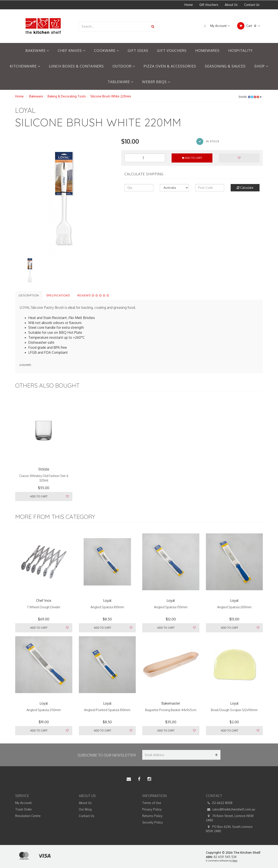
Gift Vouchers (209, 5)
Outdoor (124, 66)
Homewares (207, 51)
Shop (261, 66)
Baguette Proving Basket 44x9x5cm (171, 710)
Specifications (58, 295)
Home (189, 5)
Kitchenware (25, 66)
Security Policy (153, 822)
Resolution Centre (28, 816)
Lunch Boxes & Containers (76, 66)
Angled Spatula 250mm (44, 710)
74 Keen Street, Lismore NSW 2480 (230, 818)
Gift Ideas (138, 51)
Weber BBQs (156, 82)
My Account (216, 26)
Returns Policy (152, 816)
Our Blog (85, 809)
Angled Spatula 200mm (234, 607)
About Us (231, 5)
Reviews (93, 295)
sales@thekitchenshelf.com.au (231, 809)
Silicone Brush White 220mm (111, 96)
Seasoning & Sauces (225, 66)
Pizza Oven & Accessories (170, 66)
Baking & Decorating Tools (67, 96)
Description (29, 295)
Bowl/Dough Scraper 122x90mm (234, 710)
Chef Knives (72, 51)
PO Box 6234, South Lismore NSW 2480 (229, 829)
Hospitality (240, 51)
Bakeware (37, 51)
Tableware (121, 82)
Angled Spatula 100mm (107, 607)
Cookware (107, 51)
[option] (65, 196)
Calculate (245, 188)
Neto (235, 861)
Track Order (24, 809)
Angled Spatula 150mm (171, 607)
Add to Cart (192, 158)
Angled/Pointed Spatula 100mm (107, 710)
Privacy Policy (152, 809)
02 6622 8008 (219, 803)
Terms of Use (152, 803)
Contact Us (252, 5)
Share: (250, 97)
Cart (249, 26)
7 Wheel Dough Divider (44, 607)
